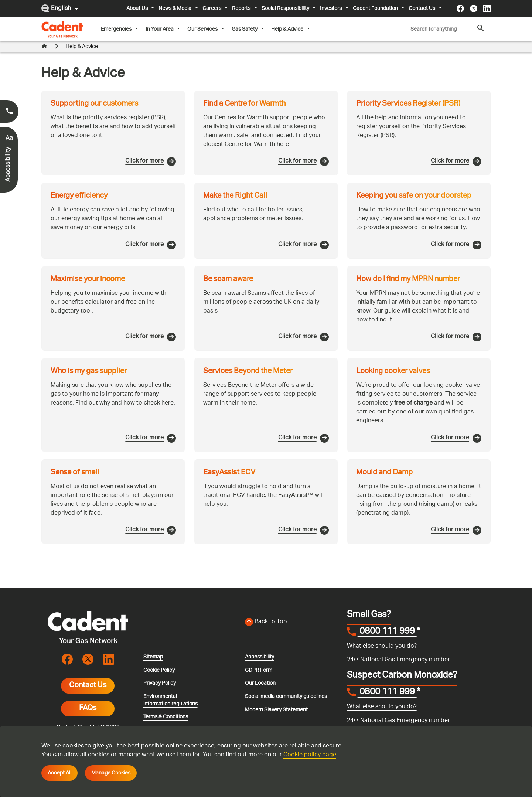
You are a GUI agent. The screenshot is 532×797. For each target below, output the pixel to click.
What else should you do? (382, 635)
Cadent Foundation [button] (376, 8)
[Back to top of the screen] (291, 611)
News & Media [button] (175, 8)
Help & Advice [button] (288, 29)
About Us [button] (138, 8)
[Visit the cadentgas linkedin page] (487, 8)
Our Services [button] (203, 29)
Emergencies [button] (117, 29)
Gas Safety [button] (245, 29)
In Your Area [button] (160, 29)
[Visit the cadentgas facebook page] (460, 8)
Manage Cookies (111, 773)
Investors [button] (331, 8)
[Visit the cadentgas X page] (474, 8)
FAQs (88, 698)
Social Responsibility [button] (286, 8)
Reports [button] (242, 8)
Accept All (59, 773)
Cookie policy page (310, 755)
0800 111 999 (387, 621)
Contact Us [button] (422, 8)
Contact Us (88, 675)
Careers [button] (212, 8)
